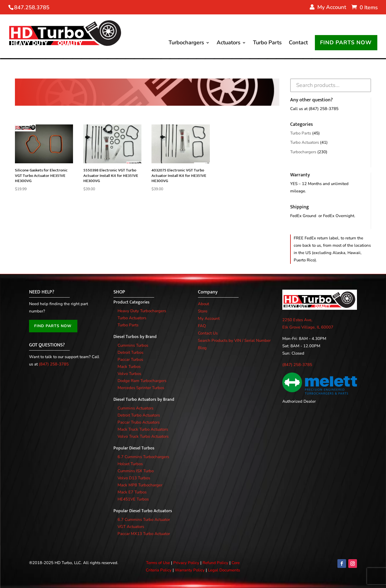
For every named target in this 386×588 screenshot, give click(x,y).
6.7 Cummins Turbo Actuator (144, 520)
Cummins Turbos (133, 345)
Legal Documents (224, 570)
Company (208, 292)
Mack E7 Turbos (132, 492)
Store (203, 311)
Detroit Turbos (130, 352)
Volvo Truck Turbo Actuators (143, 436)
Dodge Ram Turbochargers (142, 381)
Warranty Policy (190, 570)
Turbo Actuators (305, 142)
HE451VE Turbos (133, 499)
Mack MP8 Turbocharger (140, 485)
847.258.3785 (32, 7)
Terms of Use (158, 563)
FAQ (202, 326)
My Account (209, 318)
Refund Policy (215, 563)
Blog (202, 348)
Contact (298, 44)
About (203, 304)
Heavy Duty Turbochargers (142, 311)
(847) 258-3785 (324, 109)
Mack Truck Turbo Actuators (143, 429)
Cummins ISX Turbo (136, 471)
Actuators (229, 44)
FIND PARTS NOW (346, 43)
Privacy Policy (186, 563)
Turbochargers (186, 44)
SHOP (119, 292)
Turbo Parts (267, 44)
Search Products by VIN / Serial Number (234, 340)
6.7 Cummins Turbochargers (143, 457)
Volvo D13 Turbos (134, 478)
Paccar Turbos (130, 359)
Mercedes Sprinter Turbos (141, 388)
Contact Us (208, 333)
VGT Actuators (131, 527)
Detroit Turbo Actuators (139, 415)
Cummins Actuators (135, 408)
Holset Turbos (130, 464)
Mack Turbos (129, 367)
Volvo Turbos (129, 374)
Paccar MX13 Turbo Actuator (144, 534)
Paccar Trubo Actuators (139, 422)
